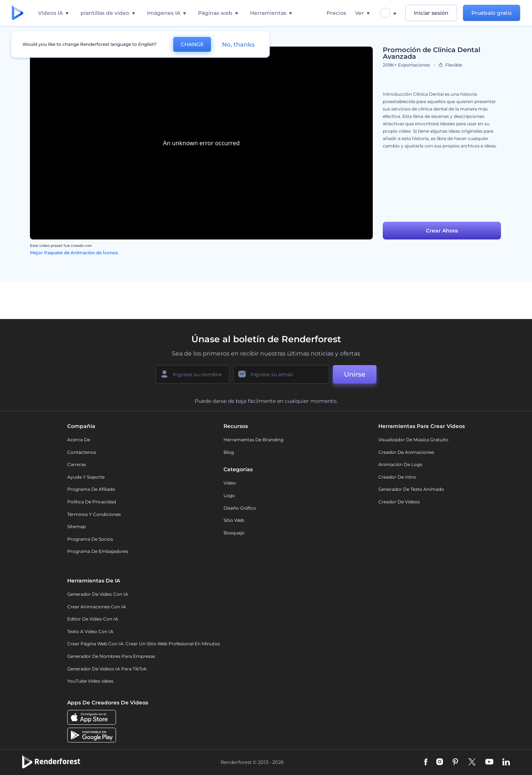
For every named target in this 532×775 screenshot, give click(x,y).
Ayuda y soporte (86, 477)
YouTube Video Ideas (90, 681)
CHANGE (192, 44)
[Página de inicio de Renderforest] (18, 13)
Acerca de (79, 440)
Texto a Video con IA (90, 631)
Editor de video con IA (93, 619)
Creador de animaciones (406, 452)
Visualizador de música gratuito (413, 440)
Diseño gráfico (240, 508)
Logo (229, 495)
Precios (336, 13)
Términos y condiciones (94, 514)
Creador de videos (399, 502)
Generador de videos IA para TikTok (107, 669)
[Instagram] (440, 762)
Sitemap (76, 526)
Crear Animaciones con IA (97, 607)
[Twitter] (472, 762)
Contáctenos (82, 452)
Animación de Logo (400, 464)
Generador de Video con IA (98, 594)
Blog (229, 452)
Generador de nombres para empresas (111, 656)
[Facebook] (426, 762)
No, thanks (238, 45)
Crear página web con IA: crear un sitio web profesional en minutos (144, 644)
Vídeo (230, 483)
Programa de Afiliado (91, 489)
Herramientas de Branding (253, 440)
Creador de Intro (397, 477)
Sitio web (234, 520)
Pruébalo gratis (492, 13)
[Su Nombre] (192, 374)
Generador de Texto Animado (411, 489)
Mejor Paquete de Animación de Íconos (74, 253)
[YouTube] (489, 762)
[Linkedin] (506, 762)
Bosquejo (234, 533)
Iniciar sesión (431, 13)
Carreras (77, 464)
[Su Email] (281, 374)
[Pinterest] (455, 762)
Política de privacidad (92, 502)
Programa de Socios (90, 539)
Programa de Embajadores (98, 551)
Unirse (355, 374)
